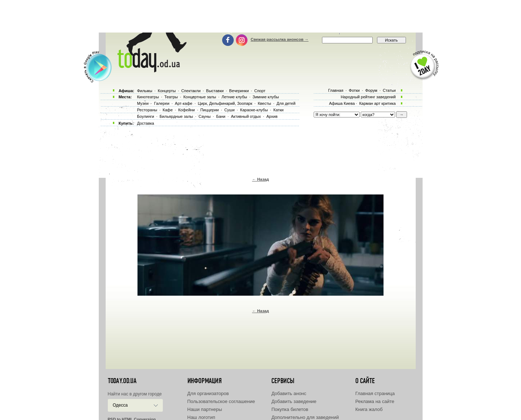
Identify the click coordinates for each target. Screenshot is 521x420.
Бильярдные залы (176, 116)
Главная (336, 90)
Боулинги (146, 116)
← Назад (261, 179)
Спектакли (191, 91)
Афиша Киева (342, 103)
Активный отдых (246, 116)
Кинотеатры (148, 97)
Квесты (264, 103)
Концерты (167, 91)
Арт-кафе (183, 103)
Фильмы (145, 91)
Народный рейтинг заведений (368, 97)
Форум (371, 90)
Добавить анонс (289, 393)
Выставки (215, 91)
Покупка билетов (290, 409)
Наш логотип (201, 417)
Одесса (120, 405)
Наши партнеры (205, 409)
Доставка (146, 123)
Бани (221, 116)
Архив (272, 116)
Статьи (389, 90)
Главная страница (375, 393)
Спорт (260, 91)
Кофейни (186, 110)
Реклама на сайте (375, 401)
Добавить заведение (294, 401)
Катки (278, 110)
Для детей (286, 103)
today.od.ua (122, 381)
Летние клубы (234, 97)
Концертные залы (200, 97)
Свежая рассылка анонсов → (280, 39)
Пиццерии (210, 110)
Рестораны (147, 110)
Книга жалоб (369, 409)
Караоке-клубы (254, 110)
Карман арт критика (378, 103)
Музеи (143, 103)
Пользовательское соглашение (221, 401)
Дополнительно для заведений (305, 417)
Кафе (168, 110)
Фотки (354, 90)
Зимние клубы (266, 97)
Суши (229, 110)
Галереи (162, 103)
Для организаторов (208, 393)
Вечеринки (239, 91)
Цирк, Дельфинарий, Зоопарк (225, 103)
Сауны (205, 116)
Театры (171, 97)
